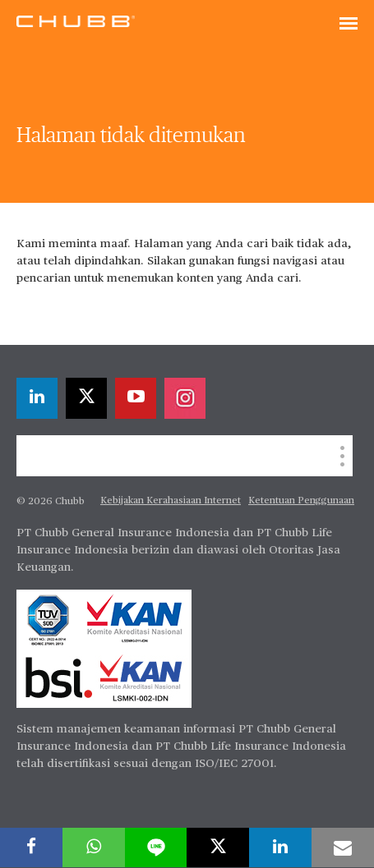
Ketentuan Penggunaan (301, 501)
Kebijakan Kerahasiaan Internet (171, 501)
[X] (86, 398)
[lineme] (156, 847)
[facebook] (31, 847)
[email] (343, 847)
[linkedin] (37, 398)
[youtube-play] (136, 398)
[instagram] (185, 398)
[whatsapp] (94, 847)
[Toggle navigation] (349, 25)
